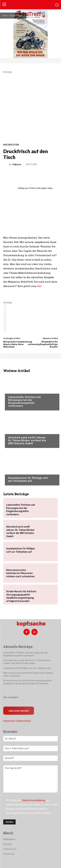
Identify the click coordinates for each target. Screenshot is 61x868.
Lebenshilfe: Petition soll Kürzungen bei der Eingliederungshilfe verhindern (24, 401)
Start (5, 15)
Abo (39, 286)
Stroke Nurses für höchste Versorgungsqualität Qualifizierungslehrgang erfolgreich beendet (21, 596)
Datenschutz (24, 721)
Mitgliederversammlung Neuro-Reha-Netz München (18, 344)
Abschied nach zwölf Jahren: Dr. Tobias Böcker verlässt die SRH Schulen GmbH (27, 440)
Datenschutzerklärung (34, 800)
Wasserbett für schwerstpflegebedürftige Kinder (43, 344)
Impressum (9, 721)
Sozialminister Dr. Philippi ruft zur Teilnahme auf (28, 479)
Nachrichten (16, 15)
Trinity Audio (35, 188)
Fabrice (17, 164)
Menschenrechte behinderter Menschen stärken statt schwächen (20, 573)
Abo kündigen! (11, 697)
